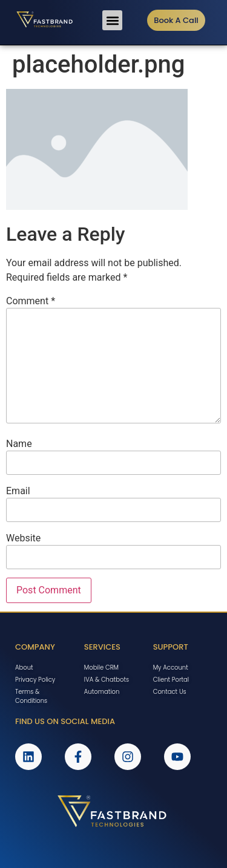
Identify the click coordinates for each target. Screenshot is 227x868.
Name (19, 444)
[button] (112, 20)
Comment (31, 301)
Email (18, 491)
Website (23, 538)
